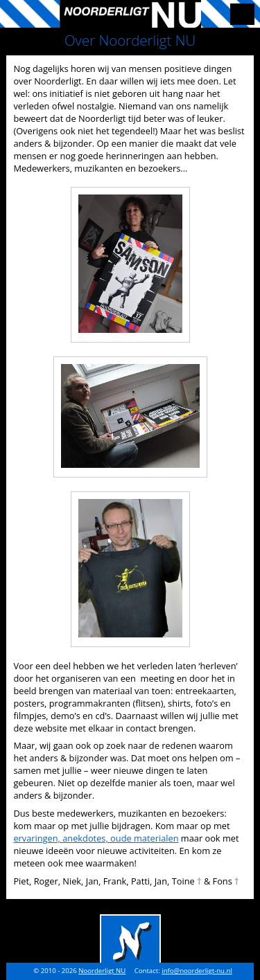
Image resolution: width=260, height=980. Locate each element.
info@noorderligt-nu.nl (197, 971)
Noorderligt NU (102, 971)
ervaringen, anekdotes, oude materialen (96, 838)
